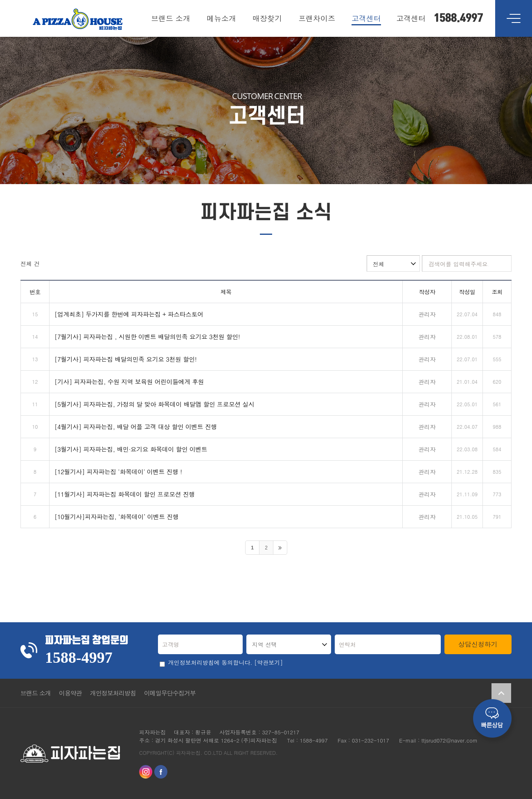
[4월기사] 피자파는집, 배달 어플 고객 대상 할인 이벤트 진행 (136, 427)
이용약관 (70, 693)
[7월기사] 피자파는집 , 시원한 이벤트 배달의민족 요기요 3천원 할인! (147, 336)
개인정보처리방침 (113, 693)
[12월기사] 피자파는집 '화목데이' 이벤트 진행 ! (118, 472)
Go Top (501, 693)
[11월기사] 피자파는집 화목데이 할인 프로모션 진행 (125, 494)
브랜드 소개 (36, 693)
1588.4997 (458, 18)
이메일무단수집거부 (170, 693)
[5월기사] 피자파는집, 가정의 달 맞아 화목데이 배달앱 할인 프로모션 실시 (154, 404)
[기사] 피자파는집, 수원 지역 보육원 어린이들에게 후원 (129, 381)
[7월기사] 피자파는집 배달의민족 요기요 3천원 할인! (126, 359)
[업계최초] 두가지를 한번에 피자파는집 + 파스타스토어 (129, 314)
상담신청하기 (478, 644)
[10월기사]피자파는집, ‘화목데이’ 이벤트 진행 (116, 517)
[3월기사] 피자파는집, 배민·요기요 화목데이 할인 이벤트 (131, 449)
